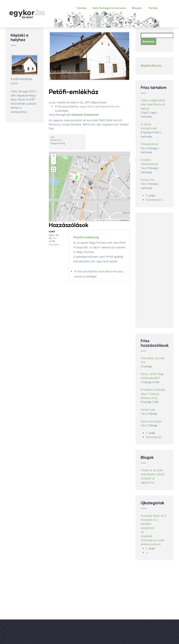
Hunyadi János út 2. (154, 516)
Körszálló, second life (153, 360)
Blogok (137, 8)
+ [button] (54, 156)
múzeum (77, 115)
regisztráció (87, 107)
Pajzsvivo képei (151, 422)
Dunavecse (91, 115)
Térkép (153, 8)
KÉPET (33, 92)
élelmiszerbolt (151, 544)
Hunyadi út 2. (150, 520)
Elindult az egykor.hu (148, 481)
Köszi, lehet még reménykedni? (152, 376)
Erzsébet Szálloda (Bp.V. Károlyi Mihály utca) (153, 394)
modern (146, 524)
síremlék (146, 536)
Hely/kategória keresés (109, 8)
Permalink (54, 245)
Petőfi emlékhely (86, 237)
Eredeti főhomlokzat (149, 162)
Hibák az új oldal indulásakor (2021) (153, 472)
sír (142, 532)
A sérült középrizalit (149, 127)
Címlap (82, 8)
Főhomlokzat (150, 144)
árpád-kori (148, 528)
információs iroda (152, 540)
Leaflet (99, 220)
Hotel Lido (148, 410)
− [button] (54, 162)
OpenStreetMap (112, 220)
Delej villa (147, 180)
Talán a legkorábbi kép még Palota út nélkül (153, 105)
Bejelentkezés (151, 66)
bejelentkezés (110, 107)
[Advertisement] (155, 270)
